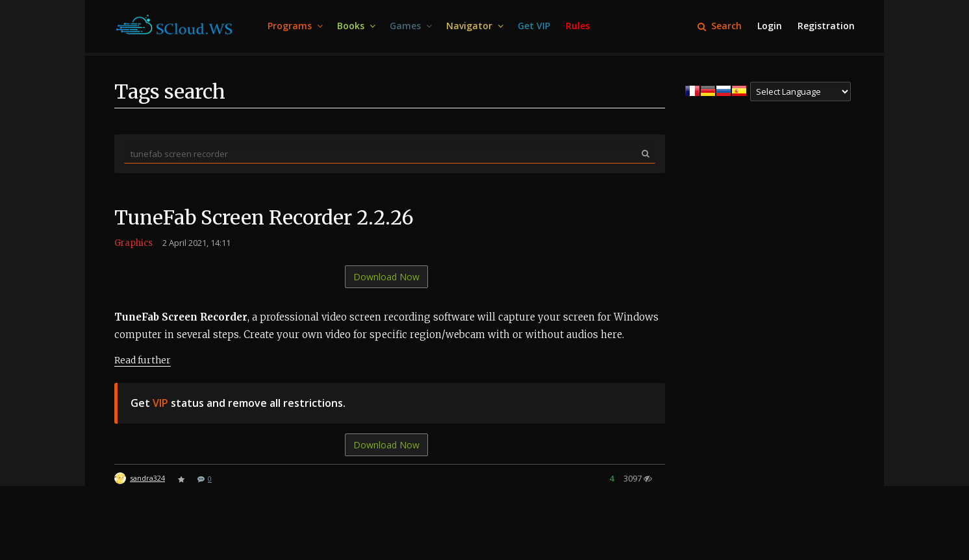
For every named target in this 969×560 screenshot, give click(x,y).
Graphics (133, 243)
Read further (143, 360)
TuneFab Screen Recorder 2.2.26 (264, 217)
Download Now (386, 277)
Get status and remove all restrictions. (238, 403)
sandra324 (147, 478)
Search (720, 26)
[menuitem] (295, 26)
